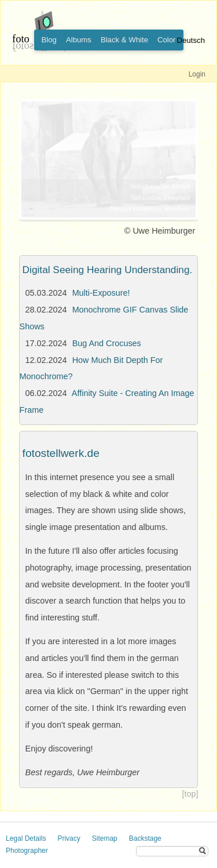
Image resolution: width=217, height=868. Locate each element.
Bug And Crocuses (107, 343)
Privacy (69, 838)
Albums (79, 40)
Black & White (124, 40)
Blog (49, 40)
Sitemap (105, 838)
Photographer (27, 851)
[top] (190, 794)
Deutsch (191, 40)
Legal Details (26, 838)
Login (197, 74)
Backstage (145, 838)
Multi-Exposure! (101, 293)
